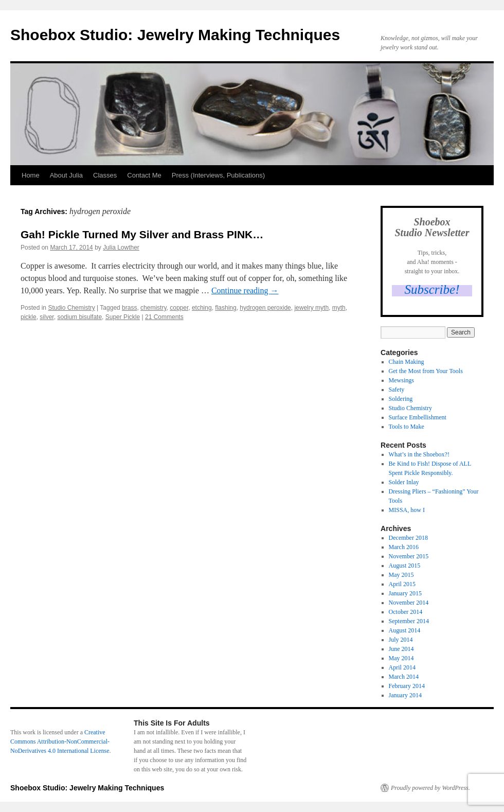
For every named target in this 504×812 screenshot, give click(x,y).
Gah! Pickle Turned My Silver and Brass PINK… (142, 234)
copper (179, 308)
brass (129, 308)
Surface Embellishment (418, 417)
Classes (105, 175)
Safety (397, 390)
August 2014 (405, 630)
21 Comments (164, 317)
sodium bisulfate (79, 317)
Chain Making (407, 362)
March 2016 (404, 547)
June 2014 (401, 649)
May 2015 (401, 575)
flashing (226, 308)
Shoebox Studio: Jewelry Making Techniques (175, 35)
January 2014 (405, 695)
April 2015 (402, 584)
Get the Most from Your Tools (426, 371)
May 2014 (401, 658)
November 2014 (409, 603)
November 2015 (409, 556)
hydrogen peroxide (265, 308)
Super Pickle (123, 317)
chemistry (153, 308)
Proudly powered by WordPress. (430, 788)
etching (202, 308)
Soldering (401, 399)
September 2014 (409, 621)
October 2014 (406, 612)
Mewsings (401, 380)
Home (31, 175)
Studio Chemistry (71, 308)
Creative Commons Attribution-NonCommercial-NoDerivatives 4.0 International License (60, 742)
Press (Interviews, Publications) (218, 175)
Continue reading (245, 290)
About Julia (66, 175)
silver (47, 317)
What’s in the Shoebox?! (419, 454)
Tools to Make (407, 427)
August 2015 (405, 566)
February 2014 (407, 686)
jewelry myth (311, 308)
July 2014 (401, 640)
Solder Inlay (404, 482)
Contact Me (144, 175)
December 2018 (408, 538)
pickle (29, 317)
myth (339, 308)
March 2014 (404, 677)
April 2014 (402, 667)
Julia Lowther (121, 248)
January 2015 (405, 593)
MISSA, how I (407, 510)
